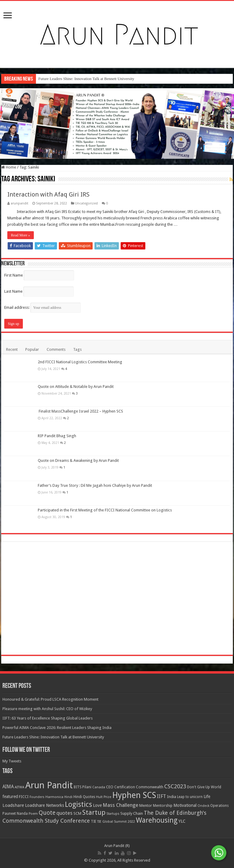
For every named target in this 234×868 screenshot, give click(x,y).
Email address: (43, 307)
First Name (14, 275)
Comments (56, 349)
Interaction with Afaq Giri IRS (48, 194)
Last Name (13, 291)
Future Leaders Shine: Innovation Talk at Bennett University (86, 79)
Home (9, 167)
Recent (12, 349)
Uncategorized (86, 203)
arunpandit (19, 203)
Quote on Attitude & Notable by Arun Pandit (76, 822)
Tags (77, 349)
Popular (32, 349)
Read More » (21, 235)
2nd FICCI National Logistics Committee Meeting (80, 362)
